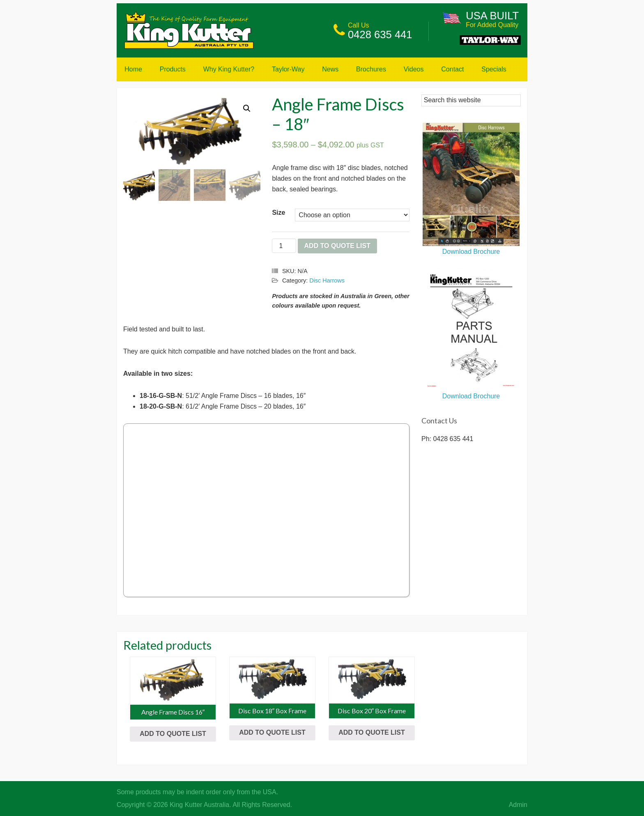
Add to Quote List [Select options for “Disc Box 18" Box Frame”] (272, 732)
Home (133, 69)
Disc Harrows (327, 280)
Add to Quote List (337, 246)
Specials (494, 69)
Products (173, 69)
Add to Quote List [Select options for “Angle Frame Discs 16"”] (173, 734)
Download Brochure (471, 248)
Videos (414, 69)
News (330, 69)
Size (278, 213)
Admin (518, 805)
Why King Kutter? (229, 69)
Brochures (371, 69)
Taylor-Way (288, 69)
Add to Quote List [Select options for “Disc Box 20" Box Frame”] (371, 732)
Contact (452, 69)
